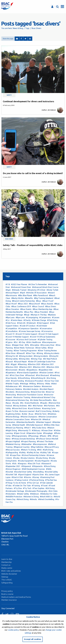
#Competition (11, 328)
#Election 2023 (25, 367)
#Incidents (10, 392)
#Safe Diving (48, 450)
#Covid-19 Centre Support (26, 334)
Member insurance (9, 600)
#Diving (40, 353)
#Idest (54, 384)
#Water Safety (23, 494)
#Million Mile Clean (52, 425)
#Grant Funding (17, 381)
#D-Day (22, 342)
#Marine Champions (29, 417)
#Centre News (17, 320)
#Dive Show (11, 353)
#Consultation (12, 331)
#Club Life (21, 323)
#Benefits (29, 298)
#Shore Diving (50, 466)
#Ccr (8, 320)
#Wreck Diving (23, 499)
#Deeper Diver (18, 345)
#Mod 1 (28, 428)
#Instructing (11, 395)
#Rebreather (27, 444)
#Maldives (52, 414)
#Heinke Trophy (12, 384)
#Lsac (31, 414)
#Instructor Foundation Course (30, 395)
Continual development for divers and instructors (28, 101)
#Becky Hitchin (18, 298)
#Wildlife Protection (14, 497)
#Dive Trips (31, 353)
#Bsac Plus (29, 312)
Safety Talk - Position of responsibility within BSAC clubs (33, 245)
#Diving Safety (12, 359)
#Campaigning (32, 317)
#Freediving (55, 375)
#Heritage (24, 384)
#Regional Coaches (22, 447)
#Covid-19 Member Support (17, 337)
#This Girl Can (33, 483)
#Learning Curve (49, 408)
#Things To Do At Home (16, 483)
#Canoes (56, 317)
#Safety (22, 452)
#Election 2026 (53, 367)
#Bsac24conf (34, 304)
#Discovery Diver (47, 345)
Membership (6, 562)
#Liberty (56, 411)
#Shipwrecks (37, 466)
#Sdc (14, 464)
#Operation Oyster (34, 433)
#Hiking (32, 384)
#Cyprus (9, 342)
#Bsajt (27, 315)
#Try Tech (27, 488)
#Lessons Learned (27, 411)
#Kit (30, 406)
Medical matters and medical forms (16, 597)
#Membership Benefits (26, 422)
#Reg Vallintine (37, 447)
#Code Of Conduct (28, 326)
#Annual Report (12, 293)
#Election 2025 (39, 367)
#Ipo (55, 400)
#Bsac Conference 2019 (21, 306)
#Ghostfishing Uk (38, 378)
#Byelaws (52, 315)
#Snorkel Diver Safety (23, 472)
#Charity (27, 320)
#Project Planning (28, 441)
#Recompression (40, 444)
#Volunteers (11, 494)
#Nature (51, 428)
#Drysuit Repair (20, 362)
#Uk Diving (50, 488)
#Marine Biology (12, 417)
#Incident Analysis (31, 389)
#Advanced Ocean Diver (21, 287)
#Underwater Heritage (15, 491)
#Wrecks (33, 499)
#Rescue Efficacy (52, 447)
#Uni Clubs (53, 491)
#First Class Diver (17, 375)
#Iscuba (16, 403)
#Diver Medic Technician (24, 348)
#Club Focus (11, 323)
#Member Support (44, 422)
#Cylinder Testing (45, 340)
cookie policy (13, 630)
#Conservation (46, 328)
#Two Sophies (38, 488)
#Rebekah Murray (13, 444)
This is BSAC (7, 580)
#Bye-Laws (20, 317)
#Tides (9, 486)
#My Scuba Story (39, 428)
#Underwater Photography (36, 491)
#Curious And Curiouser (26, 340)
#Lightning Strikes (13, 414)
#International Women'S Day (43, 397)
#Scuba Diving (42, 458)
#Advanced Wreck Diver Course (45, 287)
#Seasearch (46, 464)
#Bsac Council (38, 306)
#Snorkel (9, 472)
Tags (27, 28)
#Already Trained (19, 290)
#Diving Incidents (41, 356)
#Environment (11, 370)
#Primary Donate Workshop (23, 439)
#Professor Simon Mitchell (47, 439)
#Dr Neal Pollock (50, 359)
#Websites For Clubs (49, 494)
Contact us (6, 565)
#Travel (44, 486)
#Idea (48, 384)
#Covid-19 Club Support (48, 334)
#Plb (49, 436)
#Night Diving (11, 430)
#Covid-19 (10, 334)
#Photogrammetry (19, 436)
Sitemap (5, 577)
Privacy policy (7, 591)
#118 (8, 284)
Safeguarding (7, 583)
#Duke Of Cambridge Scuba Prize (42, 362)
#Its (22, 403)
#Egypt (14, 364)
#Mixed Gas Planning (14, 428)
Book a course (7, 594)
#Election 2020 (34, 364)
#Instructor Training (22, 397)
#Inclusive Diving (23, 392)
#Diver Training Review (47, 351)
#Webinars (35, 494)
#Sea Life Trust (34, 464)
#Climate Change (39, 320)
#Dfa (27, 345)
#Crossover (10, 340)
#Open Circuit (20, 433)
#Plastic (43, 436)
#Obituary (36, 430)
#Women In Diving (31, 497)
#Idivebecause (12, 386)
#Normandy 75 (24, 430)
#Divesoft (21, 353)
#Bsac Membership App (42, 309)
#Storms (28, 477)
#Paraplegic (48, 433)
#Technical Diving (37, 480)
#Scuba (16, 458)
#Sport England (25, 475)
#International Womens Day (17, 400)
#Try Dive (18, 488)
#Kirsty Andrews (20, 406)
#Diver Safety (41, 348)
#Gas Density (11, 378)
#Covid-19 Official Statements (43, 337)
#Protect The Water (45, 441)
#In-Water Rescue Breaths (41, 400)
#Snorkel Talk (11, 475)
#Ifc (20, 386)
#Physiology (33, 436)
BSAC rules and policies (11, 571)
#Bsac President (41, 312)
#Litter (25, 414)
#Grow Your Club (52, 381)
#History (40, 384)
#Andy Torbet (52, 290)
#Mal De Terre (41, 414)
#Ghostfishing (24, 378)
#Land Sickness (34, 408)
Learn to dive (7, 559)
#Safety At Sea (33, 452)
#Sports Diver (38, 475)
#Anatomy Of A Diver (36, 290)
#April (22, 293)
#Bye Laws (10, 317)
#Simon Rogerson (13, 469)
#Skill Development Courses (33, 469)
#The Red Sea (51, 480)
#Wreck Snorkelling (46, 499)
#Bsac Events (26, 309)
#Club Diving (52, 320)
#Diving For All (12, 356)
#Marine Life (36, 419)
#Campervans (45, 317)
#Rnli (39, 450)
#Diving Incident (26, 356)
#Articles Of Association (36, 293)
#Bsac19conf (11, 304)
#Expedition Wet (45, 370)
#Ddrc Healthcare (34, 342)
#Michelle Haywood (34, 425)
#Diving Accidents (52, 353)
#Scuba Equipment (26, 461)
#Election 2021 (48, 364)
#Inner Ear (50, 392)
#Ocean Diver (47, 430)
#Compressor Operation (28, 328)
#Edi (8, 364)
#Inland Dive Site (38, 392)
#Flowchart (30, 375)
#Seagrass (22, 464)
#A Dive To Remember (38, 284)
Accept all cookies (33, 639)
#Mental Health (19, 425)
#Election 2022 (12, 367)
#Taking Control (21, 480)
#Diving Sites (24, 359)
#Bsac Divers (51, 306)
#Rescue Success (13, 450)
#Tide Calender (47, 483)
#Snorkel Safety (51, 472)
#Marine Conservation (48, 417)
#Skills (49, 469)
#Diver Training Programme (25, 351)
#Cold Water (42, 326)
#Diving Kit (54, 356)
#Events (22, 370)
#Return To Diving (28, 450)
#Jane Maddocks (32, 403)
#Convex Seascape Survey (30, 331)
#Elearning (22, 364)
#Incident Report (47, 389)
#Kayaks (44, 403)
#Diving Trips (36, 359)
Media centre (7, 568)
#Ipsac (8, 403)
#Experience (11, 373)
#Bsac (39, 301)
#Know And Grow (19, 408)
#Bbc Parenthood (40, 295)
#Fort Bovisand (42, 375)
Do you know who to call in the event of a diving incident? (33, 173)
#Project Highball (13, 441)
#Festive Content (46, 373)
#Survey (36, 477)
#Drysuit (9, 362)
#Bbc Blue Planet (25, 295)
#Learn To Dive (12, 411)
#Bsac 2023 (23, 304)
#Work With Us (46, 497)
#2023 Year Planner (19, 284)
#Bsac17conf (48, 301)
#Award (51, 293)
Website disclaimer (9, 574)
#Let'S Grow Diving (43, 411)
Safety (9, 95)
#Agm (8, 290)
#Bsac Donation (12, 309)
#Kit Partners (49, 406)
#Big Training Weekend (44, 298)
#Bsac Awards (47, 304)
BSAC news (9, 239)
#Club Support (43, 323)
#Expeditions (32, 370)
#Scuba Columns (28, 458)
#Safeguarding (12, 452)
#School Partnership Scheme (34, 455)
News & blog (18, 28)
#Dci (16, 342)
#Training (36, 486)
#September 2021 (13, 466)
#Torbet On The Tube (22, 486)
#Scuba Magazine (42, 461)
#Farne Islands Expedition (28, 373)
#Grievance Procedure (34, 381)
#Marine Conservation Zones (18, 419)
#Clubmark (31, 323)
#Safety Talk (46, 452)
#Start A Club (17, 477)
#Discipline (35, 345)
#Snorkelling (38, 472)
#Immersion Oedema (32, 386)
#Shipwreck (26, 466)
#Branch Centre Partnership (23, 301)
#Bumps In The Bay (39, 315)
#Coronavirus (47, 331)
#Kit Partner (38, 406)
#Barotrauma (11, 295)
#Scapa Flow (15, 455)
